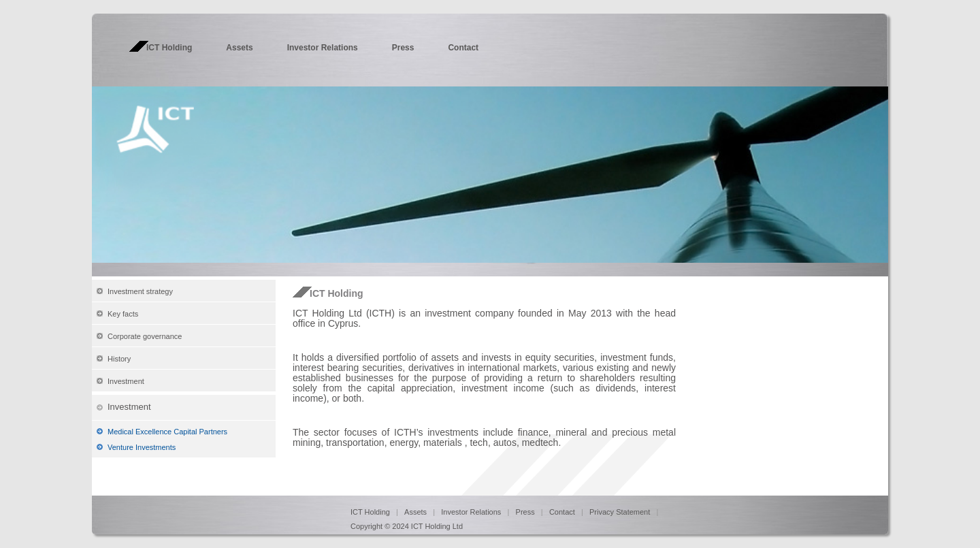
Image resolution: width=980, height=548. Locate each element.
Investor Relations (323, 48)
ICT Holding (169, 48)
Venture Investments (142, 447)
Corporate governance (145, 336)
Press (403, 48)
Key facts (123, 314)
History (119, 359)
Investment (126, 381)
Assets (239, 48)
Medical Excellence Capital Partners (167, 432)
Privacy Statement (621, 512)
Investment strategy (140, 291)
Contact (463, 48)
